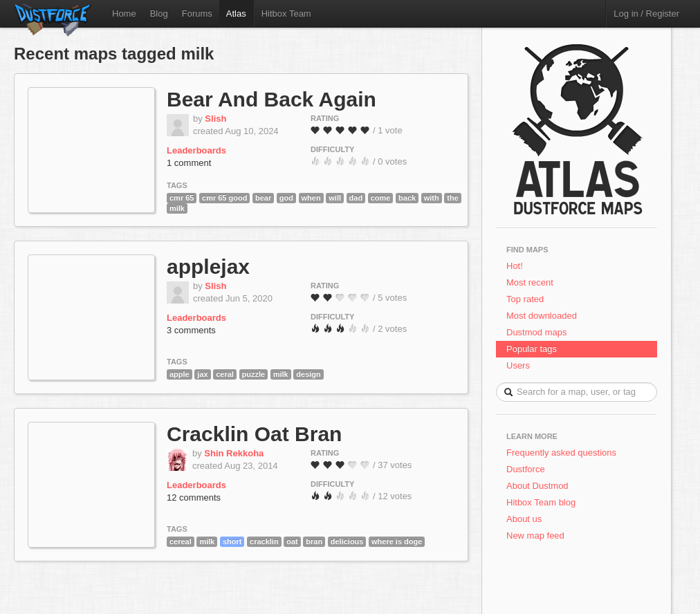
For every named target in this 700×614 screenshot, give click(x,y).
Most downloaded (542, 316)
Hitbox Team (286, 13)
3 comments (191, 330)
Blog (159, 13)
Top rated (525, 299)
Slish (215, 119)
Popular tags (532, 349)
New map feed (538, 536)
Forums (197, 13)
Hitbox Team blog (541, 502)
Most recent (530, 282)
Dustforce (526, 469)
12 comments (194, 497)
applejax (208, 267)
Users (518, 365)
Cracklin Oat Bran (254, 434)
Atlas (236, 13)
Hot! (515, 266)
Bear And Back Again (271, 99)
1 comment (189, 163)
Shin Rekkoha (234, 453)
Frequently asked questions (561, 453)
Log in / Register (646, 13)
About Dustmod (537, 486)
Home (124, 13)
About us (524, 519)
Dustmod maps (536, 332)
